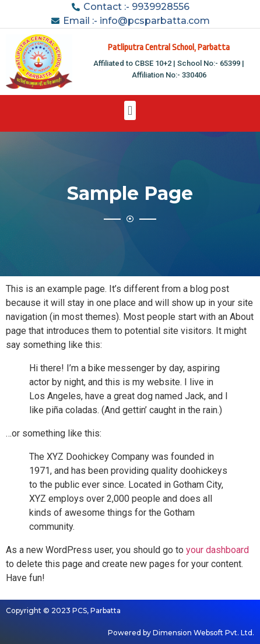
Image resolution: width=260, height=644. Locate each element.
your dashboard (217, 550)
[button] (130, 110)
